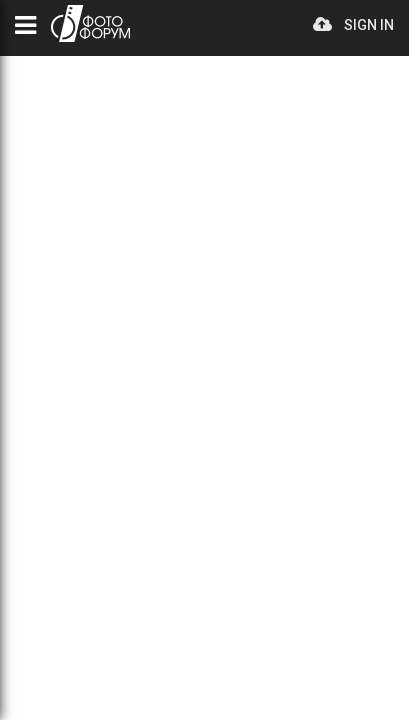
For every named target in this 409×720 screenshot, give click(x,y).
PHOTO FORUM (90, 23)
